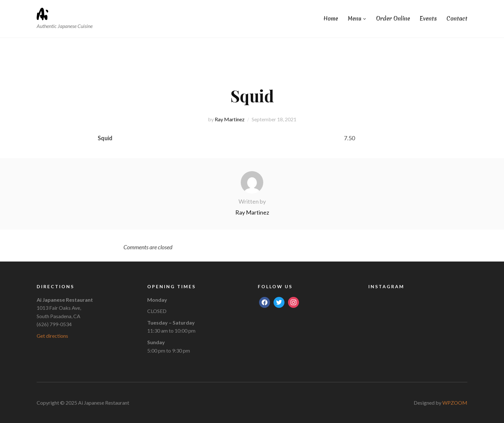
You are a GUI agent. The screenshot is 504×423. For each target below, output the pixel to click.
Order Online (393, 18)
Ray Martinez (230, 119)
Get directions (52, 336)
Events (428, 18)
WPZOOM (455, 403)
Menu (355, 18)
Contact (457, 18)
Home (331, 18)
